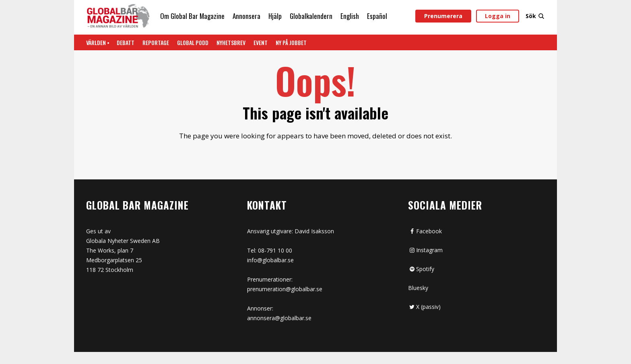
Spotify (421, 269)
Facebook (425, 231)
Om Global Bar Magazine (192, 16)
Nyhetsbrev (231, 42)
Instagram (425, 250)
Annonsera (246, 16)
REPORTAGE (156, 42)
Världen (96, 42)
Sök (535, 16)
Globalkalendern (311, 16)
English (350, 16)
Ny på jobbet (291, 42)
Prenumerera (443, 16)
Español (377, 16)
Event (261, 42)
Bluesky (418, 288)
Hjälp (275, 16)
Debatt (126, 42)
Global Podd (193, 42)
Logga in (498, 16)
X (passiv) (424, 307)
